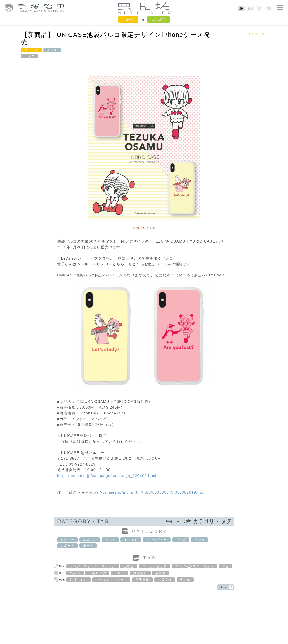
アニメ (110, 540)
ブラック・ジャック (111, 580)
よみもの (90, 540)
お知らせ (67, 540)
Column (159, 19)
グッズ (52, 50)
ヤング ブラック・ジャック (93, 566)
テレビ (120, 573)
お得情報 (140, 573)
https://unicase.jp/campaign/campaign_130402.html (107, 476)
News (128, 19)
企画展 (88, 546)
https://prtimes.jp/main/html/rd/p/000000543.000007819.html (147, 492)
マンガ (199, 540)
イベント (131, 540)
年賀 (226, 566)
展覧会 (161, 573)
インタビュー (157, 540)
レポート (67, 546)
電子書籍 (142, 580)
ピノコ (30, 56)
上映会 (129, 566)
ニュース (31, 50)
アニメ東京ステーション (195, 566)
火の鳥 (75, 573)
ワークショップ (155, 566)
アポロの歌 (97, 573)
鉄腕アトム (79, 580)
